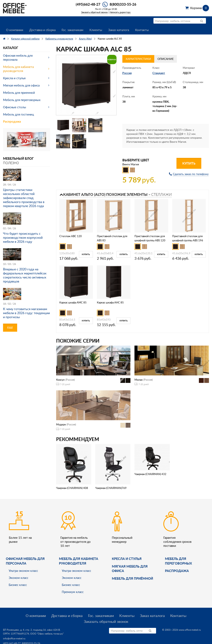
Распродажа (12, 121)
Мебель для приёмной (132, 578)
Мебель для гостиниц (18, 114)
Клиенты (96, 30)
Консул (60, 380)
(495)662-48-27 (88, 4)
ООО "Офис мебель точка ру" (47, 634)
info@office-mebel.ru (14, 638)
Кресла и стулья (14, 78)
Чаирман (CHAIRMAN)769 (111, 488)
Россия (127, 73)
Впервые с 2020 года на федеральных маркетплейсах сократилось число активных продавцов (25, 275)
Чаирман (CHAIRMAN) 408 (72, 488)
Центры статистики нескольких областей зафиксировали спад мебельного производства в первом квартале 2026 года (24, 198)
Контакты (142, 30)
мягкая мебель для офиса (130, 568)
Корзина (200, 8)
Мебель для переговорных (22, 100)
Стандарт (159, 73)
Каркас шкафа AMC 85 (73, 302)
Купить (189, 163)
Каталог (11, 48)
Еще (10, 328)
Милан (139, 380)
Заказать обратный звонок (94, 12)
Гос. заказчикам (72, 30)
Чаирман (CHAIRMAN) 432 (150, 474)
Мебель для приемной (19, 93)
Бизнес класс (18, 585)
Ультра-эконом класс (23, 571)
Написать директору (120, 12)
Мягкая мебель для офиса (21, 85)
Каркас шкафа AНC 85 (110, 302)
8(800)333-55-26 (123, 4)
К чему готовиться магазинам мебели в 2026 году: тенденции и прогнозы (26, 313)
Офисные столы (15, 107)
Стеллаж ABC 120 (71, 236)
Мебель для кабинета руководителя (18, 69)
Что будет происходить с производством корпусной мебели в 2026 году (23, 238)
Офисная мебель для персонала (18, 57)
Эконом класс (18, 578)
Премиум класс (73, 592)
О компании (15, 30)
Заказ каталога (119, 30)
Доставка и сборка (42, 30)
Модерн (61, 424)
